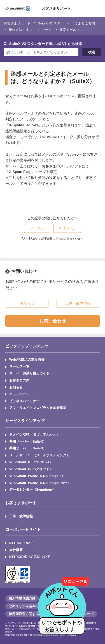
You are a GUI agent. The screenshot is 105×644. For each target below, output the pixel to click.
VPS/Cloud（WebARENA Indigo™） (37, 476)
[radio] (37, 228)
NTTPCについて (21, 543)
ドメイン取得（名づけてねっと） (34, 434)
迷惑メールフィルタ (74, 30)
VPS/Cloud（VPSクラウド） (31, 469)
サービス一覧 (19, 366)
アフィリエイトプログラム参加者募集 (38, 408)
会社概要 (16, 550)
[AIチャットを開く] (64, 603)
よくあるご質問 (83, 23)
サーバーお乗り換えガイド (29, 373)
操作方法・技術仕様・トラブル (32, 30)
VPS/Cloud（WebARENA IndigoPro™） (40, 483)
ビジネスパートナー (24, 401)
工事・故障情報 (21, 516)
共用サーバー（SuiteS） (28, 448)
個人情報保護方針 (22, 598)
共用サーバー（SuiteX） (28, 441)
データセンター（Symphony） (33, 489)
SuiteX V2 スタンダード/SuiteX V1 (64, 23)
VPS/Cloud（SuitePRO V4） (31, 462)
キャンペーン (19, 394)
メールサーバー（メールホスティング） (39, 455)
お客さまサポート (56, 9)
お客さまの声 (19, 380)
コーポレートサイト (23, 529)
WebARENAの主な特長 (27, 359)
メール (47, 30)
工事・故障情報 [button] (78, 303)
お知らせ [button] (27, 303)
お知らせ (16, 387)
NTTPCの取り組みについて (30, 557)
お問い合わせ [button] (53, 321)
